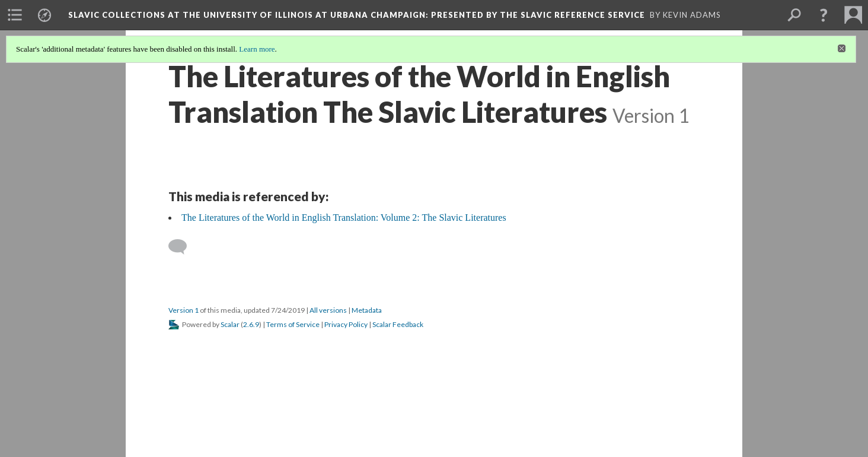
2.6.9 (251, 324)
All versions (328, 310)
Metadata (367, 310)
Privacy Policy (346, 324)
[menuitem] (15, 15)
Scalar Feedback (398, 324)
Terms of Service (293, 324)
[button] (824, 15)
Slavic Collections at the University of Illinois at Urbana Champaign (357, 15)
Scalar (230, 324)
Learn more (257, 49)
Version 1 (184, 310)
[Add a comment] (183, 247)
